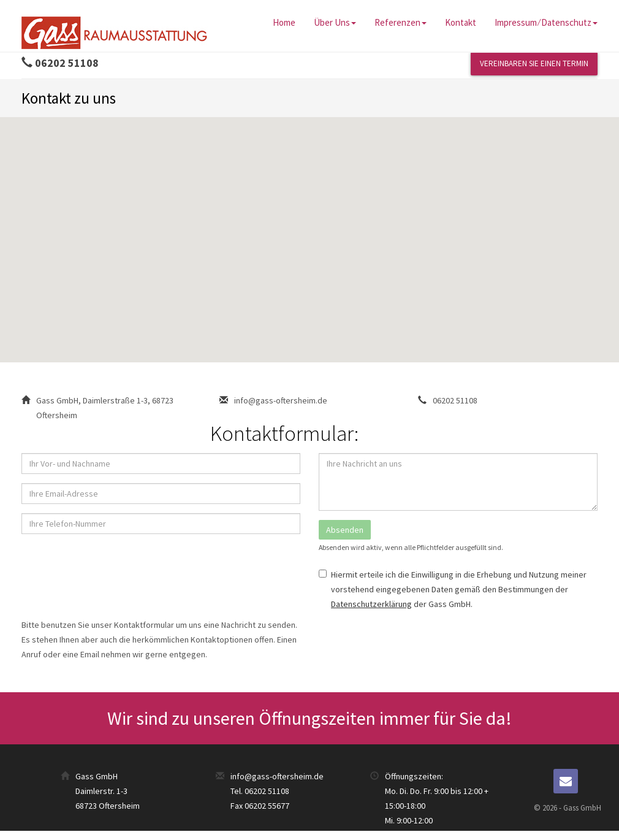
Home (284, 22)
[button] (309, 228)
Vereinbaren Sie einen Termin (534, 63)
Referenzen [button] (401, 22)
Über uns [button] (335, 22)
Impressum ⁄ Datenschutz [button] (546, 22)
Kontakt (461, 22)
